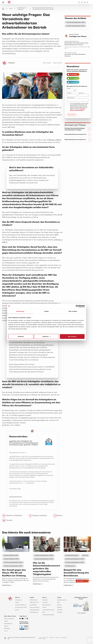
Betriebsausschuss (70, 566)
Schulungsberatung (35, 610)
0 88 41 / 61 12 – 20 (34, 602)
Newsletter (45, 600)
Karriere (17, 610)
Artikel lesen (7, 585)
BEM (58, 602)
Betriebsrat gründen (62, 600)
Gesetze (6, 626)
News (11, 9)
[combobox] (72, 90)
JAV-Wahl (60, 612)
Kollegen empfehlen (38, 516)
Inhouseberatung (34, 612)
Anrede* (69, 88)
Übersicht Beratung (35, 607)
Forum (6, 631)
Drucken (7, 520)
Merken (60, 515)
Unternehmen (18, 600)
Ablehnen (21, 336)
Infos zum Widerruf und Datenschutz (78, 110)
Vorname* (69, 93)
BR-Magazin (7, 628)
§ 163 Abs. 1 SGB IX (54, 140)
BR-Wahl (59, 607)
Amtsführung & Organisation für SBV (75, 26)
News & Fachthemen (9, 619)
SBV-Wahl (60, 610)
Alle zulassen (72, 336)
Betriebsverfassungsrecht (72, 555)
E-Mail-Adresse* (71, 98)
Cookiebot (52, 638)
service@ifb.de (33, 605)
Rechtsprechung (8, 624)
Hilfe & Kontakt (34, 600)
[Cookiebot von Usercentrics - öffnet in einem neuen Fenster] (77, 306)
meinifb (44, 607)
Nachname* (81, 93)
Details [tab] (47, 311)
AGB (44, 639)
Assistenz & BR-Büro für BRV (11, 559)
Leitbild (17, 602)
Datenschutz (45, 638)
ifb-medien (45, 602)
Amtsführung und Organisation (22, 9)
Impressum (58, 638)
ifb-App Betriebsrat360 (48, 615)
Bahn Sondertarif (47, 605)
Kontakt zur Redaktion (12, 516)
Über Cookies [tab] (73, 311)
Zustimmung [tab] (20, 311)
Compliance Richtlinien (21, 605)
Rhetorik (59, 605)
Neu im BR (85, 555)
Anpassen (47, 336)
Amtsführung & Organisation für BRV (76, 22)
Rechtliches (64, 638)
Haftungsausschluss (15, 497)
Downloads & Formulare (48, 610)
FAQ (44, 612)
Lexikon (6, 621)
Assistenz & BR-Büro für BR (11, 555)
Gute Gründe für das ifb (21, 607)
